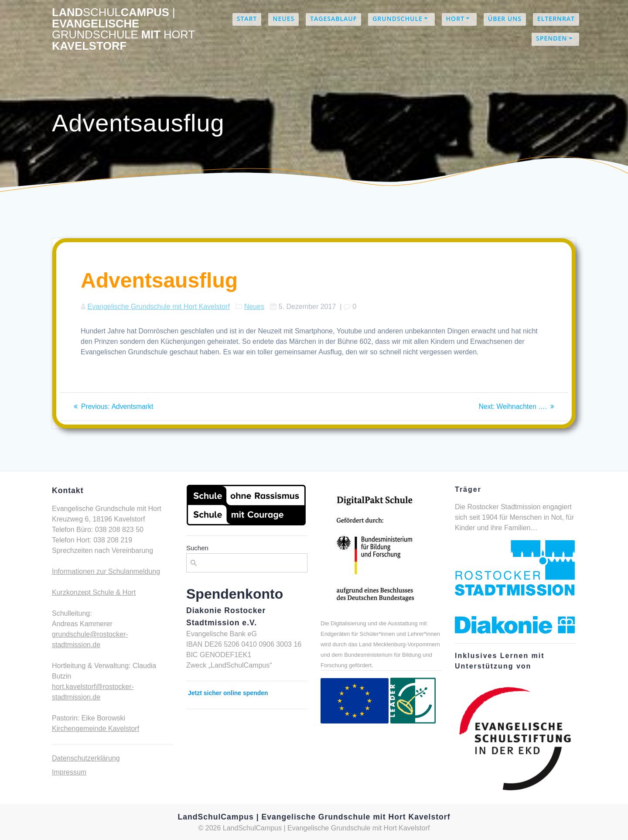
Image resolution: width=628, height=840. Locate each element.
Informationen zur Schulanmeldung (106, 571)
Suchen (197, 548)
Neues (283, 19)
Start (247, 19)
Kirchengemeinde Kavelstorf (96, 729)
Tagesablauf (333, 19)
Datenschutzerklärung (86, 758)
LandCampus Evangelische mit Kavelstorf (123, 29)
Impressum (69, 772)
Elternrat (556, 19)
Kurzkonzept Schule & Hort (94, 592)
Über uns (505, 19)
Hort (455, 19)
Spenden (551, 38)
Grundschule (398, 19)
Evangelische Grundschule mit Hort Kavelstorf (158, 307)
